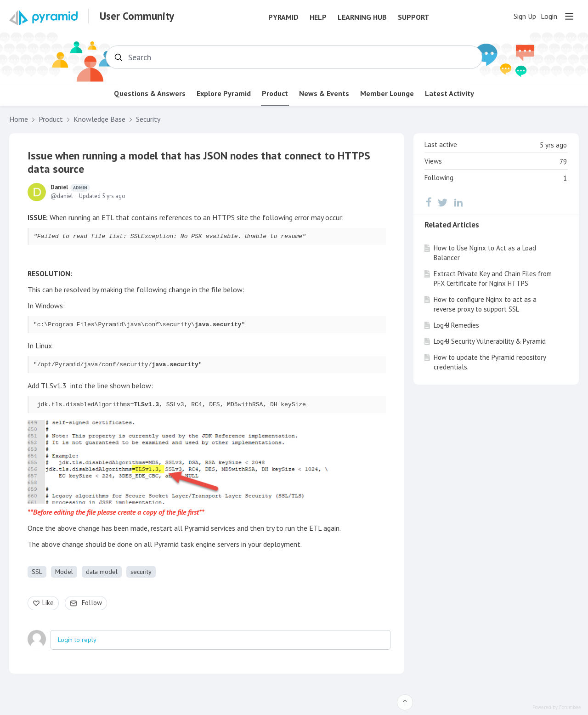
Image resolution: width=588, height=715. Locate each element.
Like (48, 603)
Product (275, 94)
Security (148, 119)
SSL (37, 572)
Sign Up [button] (525, 16)
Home (19, 119)
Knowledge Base (99, 119)
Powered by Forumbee (557, 707)
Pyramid (283, 17)
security (141, 572)
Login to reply (77, 640)
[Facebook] (429, 202)
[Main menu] (569, 16)
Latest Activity (449, 94)
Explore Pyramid (224, 94)
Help (318, 17)
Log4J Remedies (456, 325)
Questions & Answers (150, 94)
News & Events (324, 94)
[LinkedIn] (458, 202)
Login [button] (549, 16)
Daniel (70, 187)
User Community (137, 16)
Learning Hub (362, 17)
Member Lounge (387, 94)
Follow (92, 603)
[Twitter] (443, 202)
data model (102, 572)
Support (414, 17)
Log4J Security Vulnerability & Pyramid (490, 341)
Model (64, 572)
